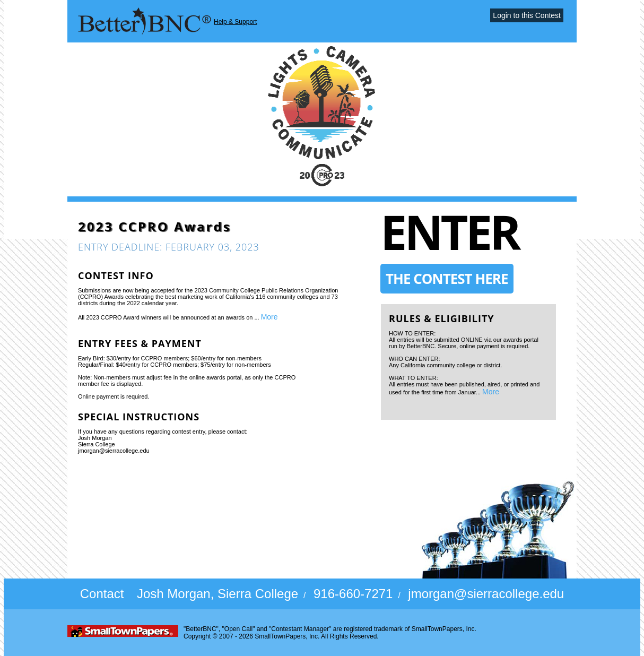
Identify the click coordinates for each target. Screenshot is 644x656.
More (269, 317)
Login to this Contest (527, 15)
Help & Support (235, 22)
